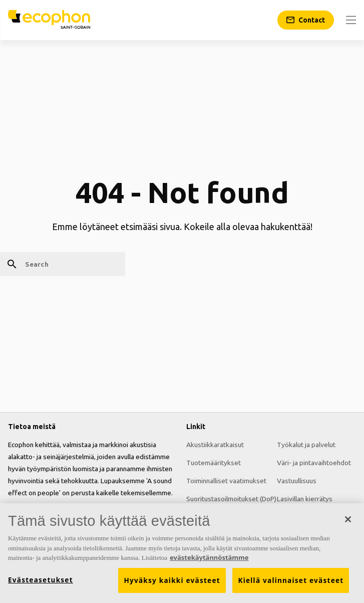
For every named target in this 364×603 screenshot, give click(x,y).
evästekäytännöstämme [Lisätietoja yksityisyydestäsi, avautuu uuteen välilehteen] (209, 557)
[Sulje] (348, 519)
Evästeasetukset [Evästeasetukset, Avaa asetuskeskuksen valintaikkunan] (41, 580)
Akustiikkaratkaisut (215, 445)
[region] (182, 553)
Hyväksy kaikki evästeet (172, 580)
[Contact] (306, 20)
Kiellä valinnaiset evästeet (291, 580)
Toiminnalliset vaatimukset (226, 481)
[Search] (63, 264)
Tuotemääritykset (214, 463)
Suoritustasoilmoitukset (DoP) (231, 499)
